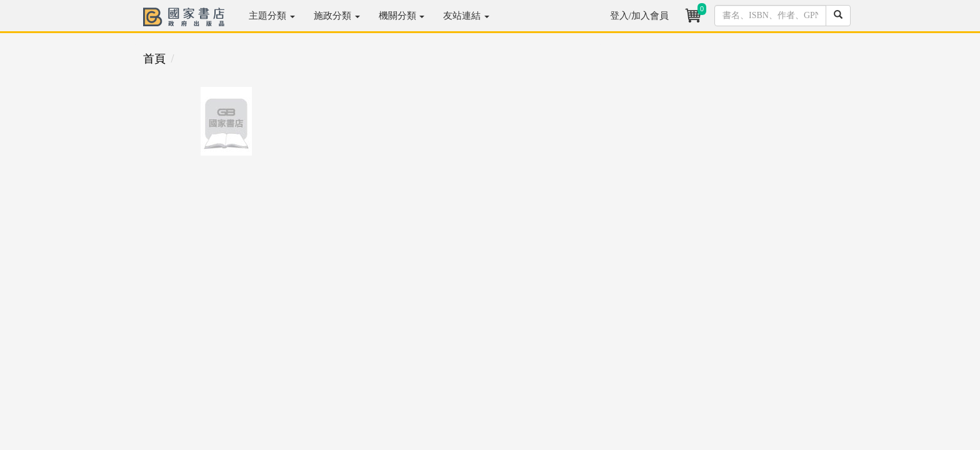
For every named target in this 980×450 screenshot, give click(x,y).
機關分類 (402, 16)
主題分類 (272, 16)
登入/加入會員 (639, 16)
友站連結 (466, 16)
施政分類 (337, 16)
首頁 (154, 59)
